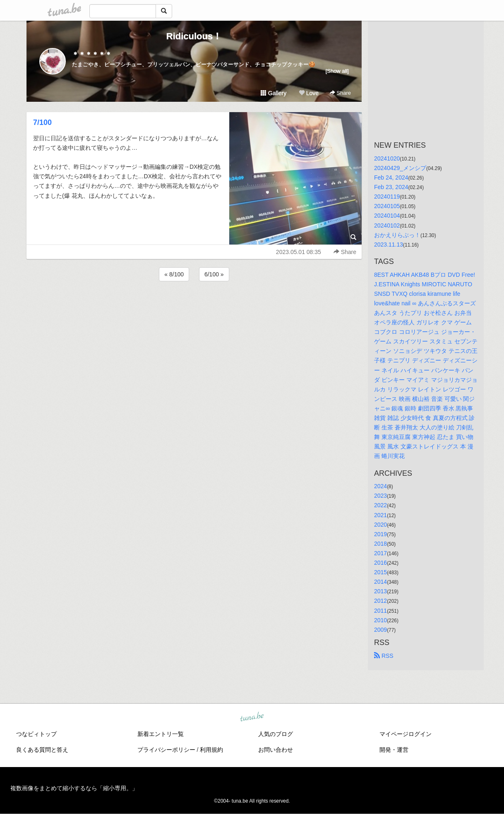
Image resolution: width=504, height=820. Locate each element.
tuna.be (252, 717)
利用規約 (211, 750)
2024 (380, 486)
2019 (380, 534)
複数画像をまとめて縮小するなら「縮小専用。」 (74, 788)
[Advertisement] (194, 305)
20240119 (387, 197)
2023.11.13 (389, 245)
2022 (380, 505)
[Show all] (337, 71)
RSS (384, 656)
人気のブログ (276, 734)
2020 (380, 525)
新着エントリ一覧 (161, 734)
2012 (380, 601)
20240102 (387, 225)
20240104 (387, 216)
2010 (380, 620)
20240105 (387, 206)
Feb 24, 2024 (391, 177)
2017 (380, 553)
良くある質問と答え (42, 750)
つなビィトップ (36, 734)
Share (340, 93)
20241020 (387, 158)
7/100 (42, 122)
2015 (380, 572)
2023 (380, 496)
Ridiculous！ (194, 36)
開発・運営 (394, 750)
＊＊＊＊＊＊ (92, 54)
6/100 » (214, 274)
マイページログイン (406, 734)
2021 (380, 515)
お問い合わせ (276, 750)
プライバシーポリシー (166, 750)
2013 (380, 591)
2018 (380, 544)
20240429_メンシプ (400, 168)
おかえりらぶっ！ (397, 235)
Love (309, 93)
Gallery (274, 93)
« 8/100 (174, 274)
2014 (380, 582)
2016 (380, 563)
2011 (380, 611)
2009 (380, 630)
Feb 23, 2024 (391, 187)
